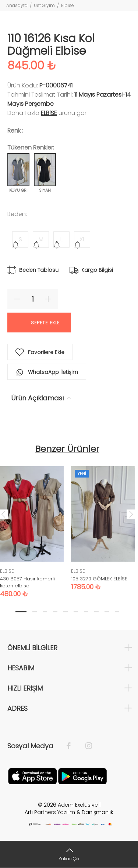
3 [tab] (45, 612)
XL (82, 239)
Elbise (68, 5)
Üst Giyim (44, 5)
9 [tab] (107, 612)
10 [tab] (117, 612)
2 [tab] (35, 612)
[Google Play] (82, 775)
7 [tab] (86, 612)
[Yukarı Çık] (69, 854)
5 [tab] (66, 612)
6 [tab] (76, 612)
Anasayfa (17, 5)
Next (131, 514)
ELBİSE (49, 113)
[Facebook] (72, 746)
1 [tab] (21, 612)
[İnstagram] (85, 746)
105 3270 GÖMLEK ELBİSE (99, 579)
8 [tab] (96, 612)
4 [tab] (55, 612)
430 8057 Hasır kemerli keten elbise (27, 582)
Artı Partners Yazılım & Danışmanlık (69, 812)
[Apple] (32, 775)
